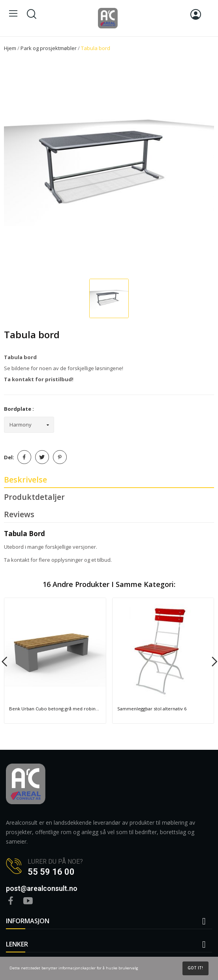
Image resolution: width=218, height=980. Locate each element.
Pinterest (60, 457)
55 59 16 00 (51, 872)
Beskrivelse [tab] (25, 480)
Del (24, 457)
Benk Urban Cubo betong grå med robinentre (55, 709)
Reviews (19, 514)
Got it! (195, 968)
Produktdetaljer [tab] (34, 497)
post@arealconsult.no (42, 888)
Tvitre (42, 457)
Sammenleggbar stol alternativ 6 (152, 709)
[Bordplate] (29, 425)
